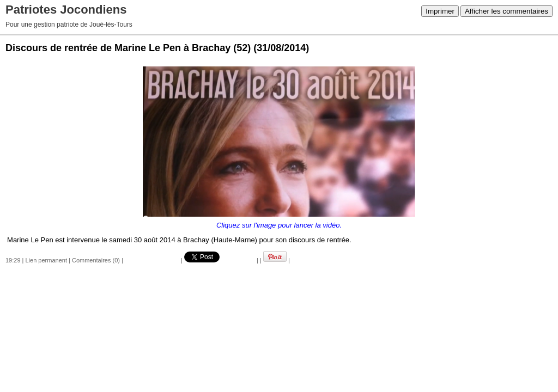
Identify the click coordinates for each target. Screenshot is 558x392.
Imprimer (440, 11)
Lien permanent (46, 260)
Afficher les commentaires (507, 11)
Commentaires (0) (96, 260)
